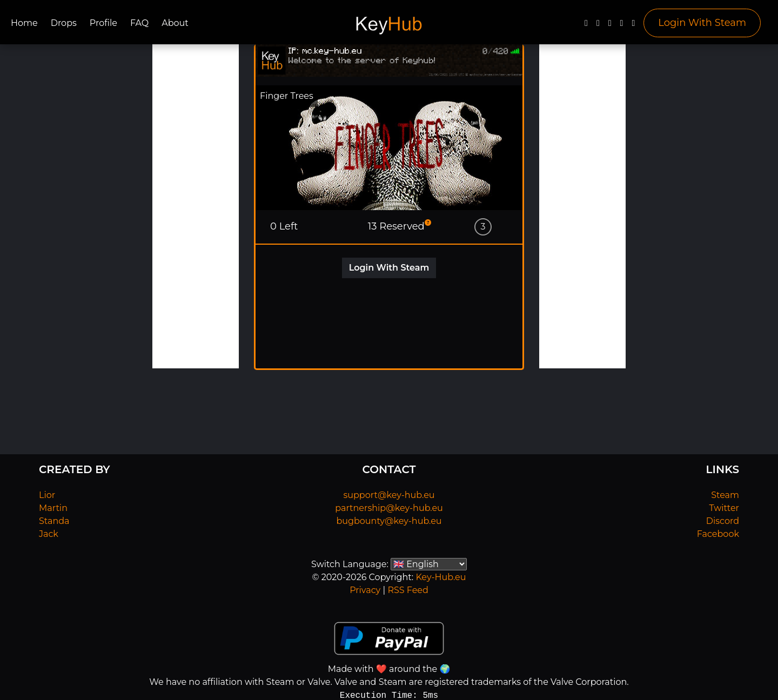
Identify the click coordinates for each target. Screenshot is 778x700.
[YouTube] (610, 26)
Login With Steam (702, 23)
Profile (103, 23)
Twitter (724, 508)
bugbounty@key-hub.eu (389, 521)
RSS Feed (408, 590)
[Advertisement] (196, 206)
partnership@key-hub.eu (389, 508)
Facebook (718, 534)
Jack (49, 534)
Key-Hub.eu (441, 577)
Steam (725, 495)
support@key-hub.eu (389, 495)
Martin (53, 508)
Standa (54, 521)
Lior (47, 495)
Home (24, 23)
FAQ (139, 23)
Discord (723, 521)
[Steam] (633, 26)
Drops (64, 23)
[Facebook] (586, 26)
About (175, 23)
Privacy (365, 590)
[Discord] (622, 26)
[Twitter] (598, 26)
